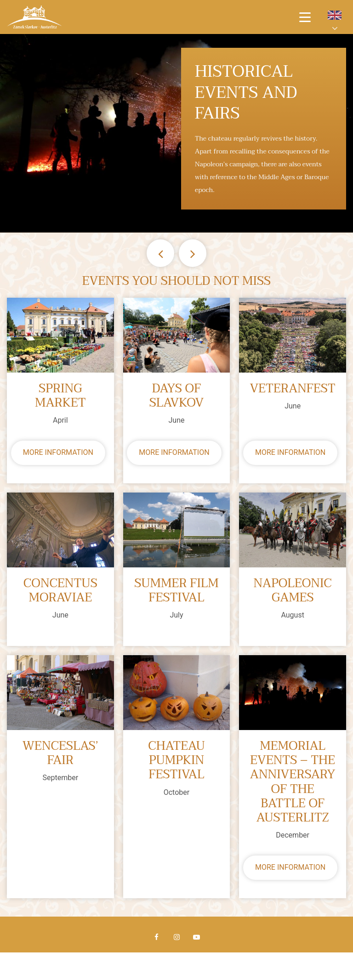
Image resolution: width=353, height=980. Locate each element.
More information (58, 452)
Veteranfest (292, 389)
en (335, 15)
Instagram (176, 937)
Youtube (196, 937)
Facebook (157, 937)
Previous (160, 253)
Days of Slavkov (177, 396)
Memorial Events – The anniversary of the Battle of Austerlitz (293, 782)
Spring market (60, 396)
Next (193, 253)
